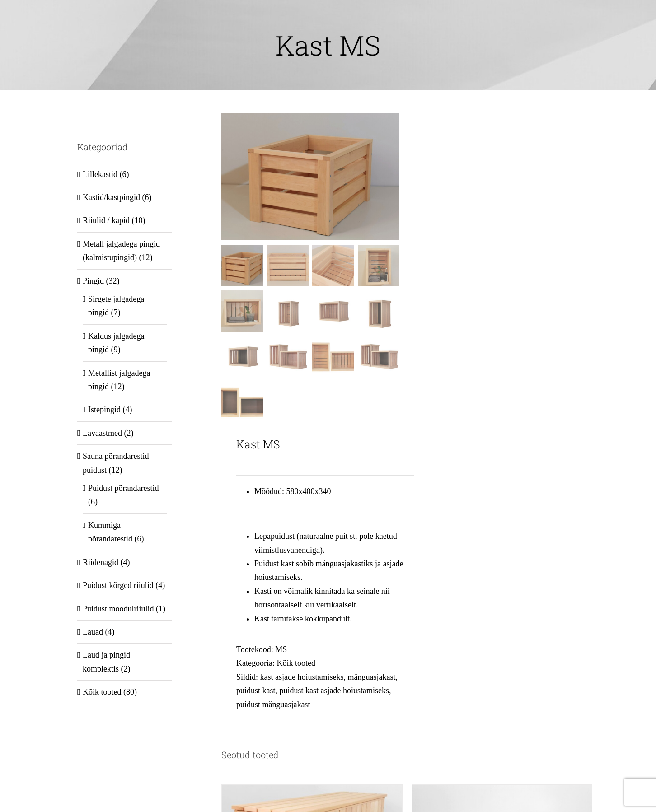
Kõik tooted (296, 663)
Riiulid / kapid (106, 220)
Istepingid (104, 410)
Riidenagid (101, 562)
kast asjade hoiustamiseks (302, 677)
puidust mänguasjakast (273, 705)
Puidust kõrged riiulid (118, 585)
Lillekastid (100, 174)
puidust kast (256, 691)
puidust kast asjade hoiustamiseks (334, 691)
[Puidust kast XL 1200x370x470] (312, 792)
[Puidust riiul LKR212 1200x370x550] (502, 792)
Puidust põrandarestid (123, 488)
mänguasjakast (371, 677)
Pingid (93, 281)
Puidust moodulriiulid (118, 609)
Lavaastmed (102, 433)
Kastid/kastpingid (111, 197)
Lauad (93, 632)
